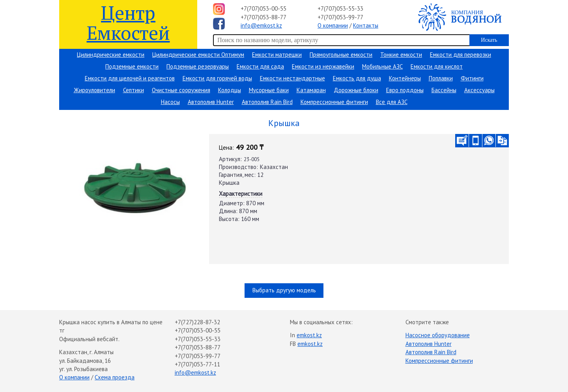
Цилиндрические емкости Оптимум (198, 55)
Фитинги (472, 78)
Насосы (170, 102)
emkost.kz (309, 335)
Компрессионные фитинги (334, 102)
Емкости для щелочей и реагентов (130, 78)
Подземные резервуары (198, 66)
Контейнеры (405, 78)
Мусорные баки (269, 90)
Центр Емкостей (128, 22)
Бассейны (444, 90)
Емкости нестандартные (292, 78)
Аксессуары (479, 90)
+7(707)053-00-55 (263, 8)
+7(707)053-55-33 (340, 8)
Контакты (366, 25)
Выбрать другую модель (284, 290)
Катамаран (311, 90)
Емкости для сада (260, 66)
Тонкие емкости (401, 55)
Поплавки (441, 78)
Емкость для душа (357, 78)
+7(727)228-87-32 (197, 322)
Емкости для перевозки (461, 55)
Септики (134, 90)
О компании (333, 25)
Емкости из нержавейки (323, 66)
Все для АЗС (392, 102)
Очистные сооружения (181, 90)
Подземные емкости (132, 66)
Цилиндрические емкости (111, 55)
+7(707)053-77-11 (197, 364)
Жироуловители (94, 90)
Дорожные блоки (356, 90)
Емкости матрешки (277, 55)
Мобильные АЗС (382, 66)
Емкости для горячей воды (217, 78)
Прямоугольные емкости (341, 55)
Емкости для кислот (437, 66)
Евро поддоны (405, 90)
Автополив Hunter (211, 102)
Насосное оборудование (438, 335)
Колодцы (230, 90)
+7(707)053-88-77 (263, 17)
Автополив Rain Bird (267, 102)
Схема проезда (115, 377)
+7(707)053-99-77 (340, 17)
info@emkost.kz (261, 25)
